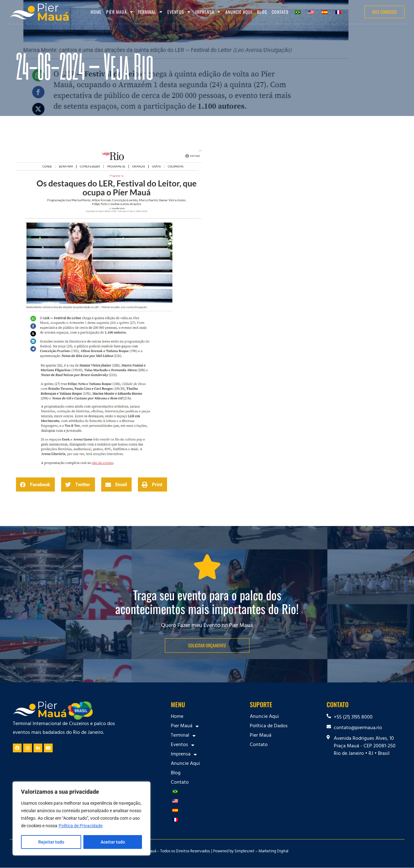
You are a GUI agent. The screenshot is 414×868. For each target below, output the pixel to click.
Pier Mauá (120, 12)
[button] (35, 484)
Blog (262, 12)
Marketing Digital (273, 852)
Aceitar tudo (113, 842)
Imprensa (208, 12)
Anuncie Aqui (239, 12)
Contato (280, 12)
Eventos (179, 12)
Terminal (150, 12)
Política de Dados (269, 726)
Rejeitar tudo (51, 842)
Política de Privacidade (81, 826)
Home (96, 12)
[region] (81, 819)
